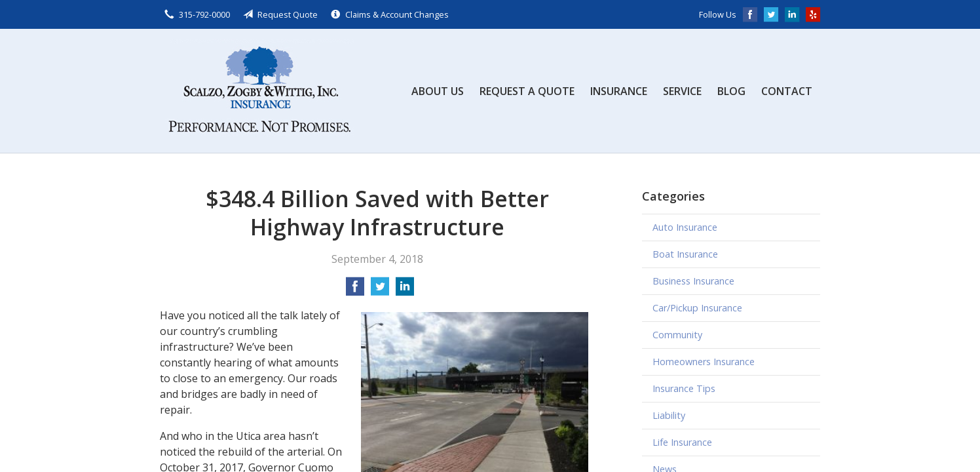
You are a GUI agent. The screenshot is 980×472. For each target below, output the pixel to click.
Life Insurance (682, 442)
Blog (731, 91)
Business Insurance (693, 281)
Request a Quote (527, 91)
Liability (669, 415)
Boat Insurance (685, 254)
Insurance (619, 91)
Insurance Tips (684, 388)
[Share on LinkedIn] (405, 290)
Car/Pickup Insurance (697, 308)
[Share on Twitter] (380, 290)
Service (682, 91)
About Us (438, 91)
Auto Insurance (685, 227)
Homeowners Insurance (704, 362)
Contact (787, 91)
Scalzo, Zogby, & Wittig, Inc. (258, 91)
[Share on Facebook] (355, 290)
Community (677, 335)
